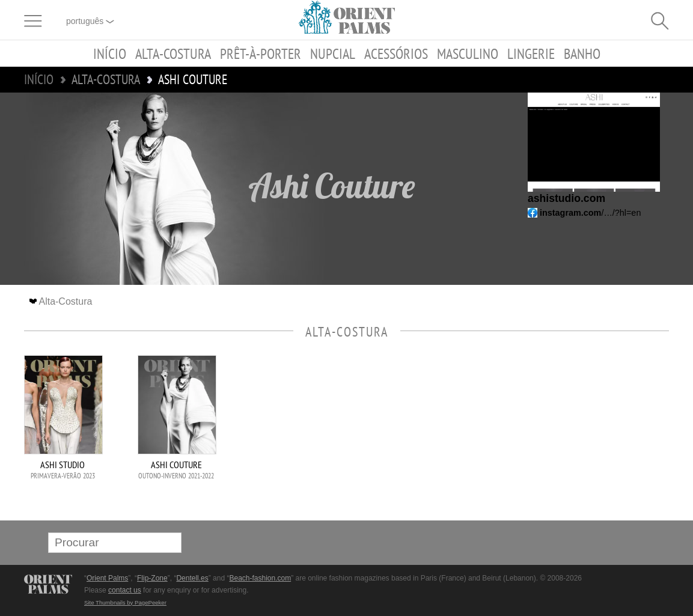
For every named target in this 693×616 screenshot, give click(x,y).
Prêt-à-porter (261, 53)
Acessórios (396, 53)
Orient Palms (107, 578)
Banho (582, 53)
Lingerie (531, 53)
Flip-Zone (152, 578)
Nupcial (333, 53)
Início (110, 53)
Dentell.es (192, 578)
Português (90, 21)
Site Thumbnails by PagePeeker (125, 602)
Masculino (468, 53)
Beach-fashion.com (260, 578)
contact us (125, 590)
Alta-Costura (173, 53)
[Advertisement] (585, 436)
